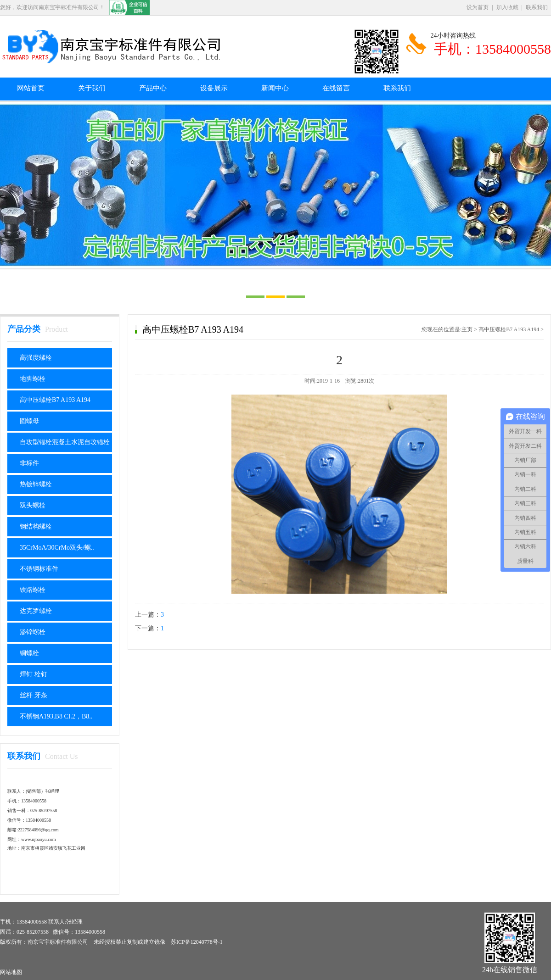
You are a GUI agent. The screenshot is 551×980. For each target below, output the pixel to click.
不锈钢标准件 (39, 569)
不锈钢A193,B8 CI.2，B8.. (56, 716)
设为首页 (478, 7)
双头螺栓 (33, 505)
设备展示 (214, 88)
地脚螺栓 (33, 379)
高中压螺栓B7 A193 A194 (55, 400)
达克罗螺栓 (36, 611)
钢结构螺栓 (36, 526)
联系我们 (537, 7)
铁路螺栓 (33, 590)
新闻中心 (275, 88)
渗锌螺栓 (33, 632)
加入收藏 (507, 7)
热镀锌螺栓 (36, 484)
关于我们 (92, 88)
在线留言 (336, 88)
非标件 (29, 463)
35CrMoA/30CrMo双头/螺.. (57, 548)
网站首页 (31, 88)
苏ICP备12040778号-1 (197, 942)
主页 (467, 329)
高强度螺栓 (36, 358)
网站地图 (11, 972)
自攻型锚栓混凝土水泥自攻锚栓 (65, 442)
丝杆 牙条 (34, 695)
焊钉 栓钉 (34, 674)
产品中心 (153, 88)
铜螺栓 (29, 653)
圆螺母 (29, 421)
